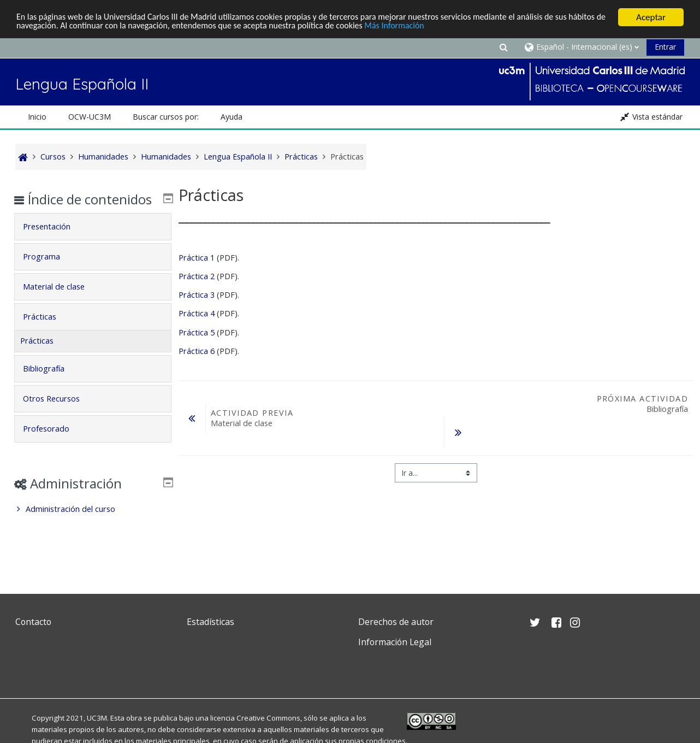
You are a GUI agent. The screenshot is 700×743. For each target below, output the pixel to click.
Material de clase (61, 302)
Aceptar (651, 17)
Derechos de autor (396, 622)
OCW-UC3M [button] (90, 117)
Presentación (54, 242)
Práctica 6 (197, 351)
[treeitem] (93, 525)
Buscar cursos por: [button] (166, 117)
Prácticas (47, 332)
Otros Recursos (59, 414)
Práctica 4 (197, 313)
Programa (49, 272)
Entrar (665, 47)
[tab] (93, 243)
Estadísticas (210, 622)
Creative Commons (268, 718)
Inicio (37, 117)
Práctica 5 (197, 332)
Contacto (33, 622)
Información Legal (395, 642)
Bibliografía (51, 384)
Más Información (462, 27)
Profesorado (54, 444)
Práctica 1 (197, 258)
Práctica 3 (197, 295)
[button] (503, 47)
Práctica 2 (197, 276)
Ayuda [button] (232, 117)
